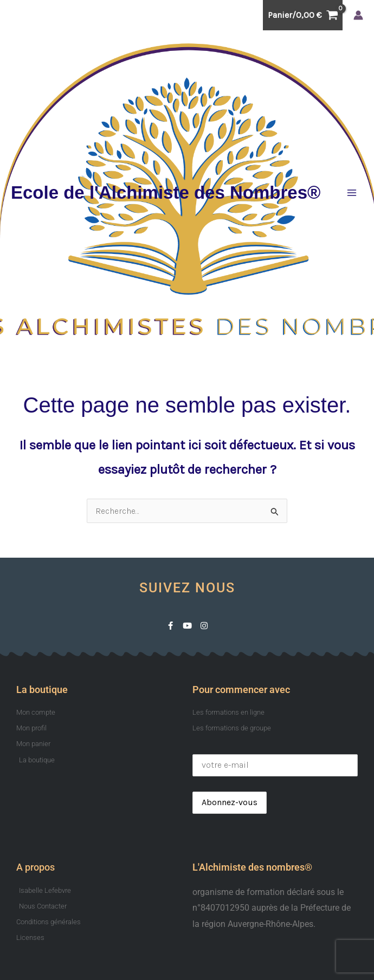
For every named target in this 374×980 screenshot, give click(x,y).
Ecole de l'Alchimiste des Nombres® (166, 192)
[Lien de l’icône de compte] (358, 15)
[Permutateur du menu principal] (352, 193)
